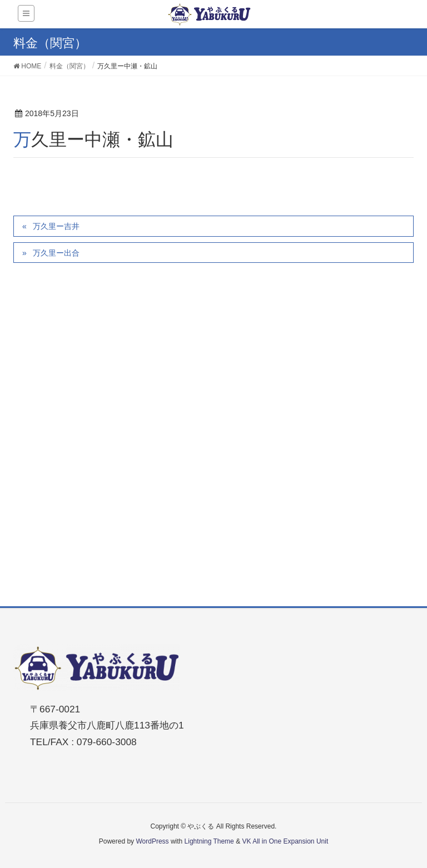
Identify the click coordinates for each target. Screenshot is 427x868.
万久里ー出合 (56, 253)
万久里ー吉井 (56, 226)
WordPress (152, 841)
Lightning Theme (209, 841)
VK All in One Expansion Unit (285, 841)
